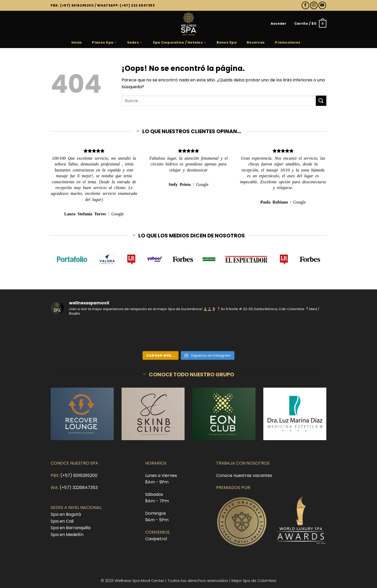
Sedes (135, 42)
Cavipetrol (156, 539)
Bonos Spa (227, 42)
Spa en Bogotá (66, 514)
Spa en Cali (62, 521)
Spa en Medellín (67, 535)
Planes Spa (104, 42)
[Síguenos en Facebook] (305, 5)
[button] (279, 24)
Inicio (77, 42)
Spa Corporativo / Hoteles (180, 42)
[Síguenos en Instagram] (314, 5)
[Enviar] (321, 101)
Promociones (288, 42)
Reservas (256, 42)
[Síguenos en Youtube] (322, 5)
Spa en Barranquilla (71, 528)
